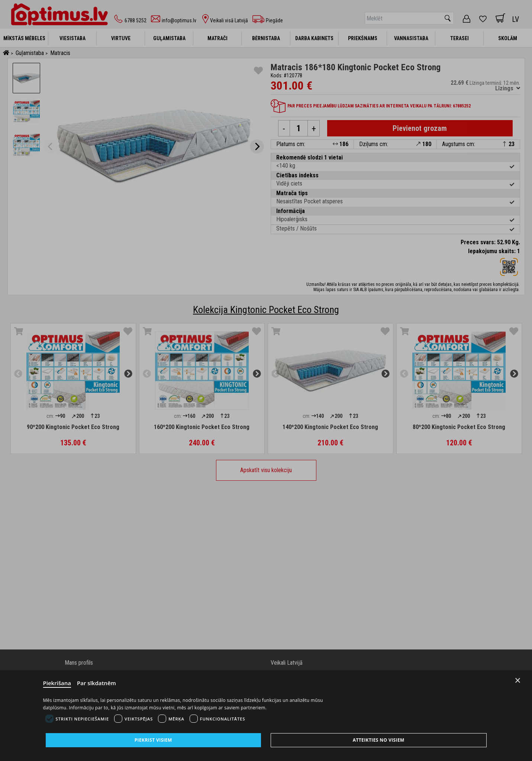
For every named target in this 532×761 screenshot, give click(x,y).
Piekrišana (57, 683)
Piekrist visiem (153, 740)
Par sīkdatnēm (96, 683)
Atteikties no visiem (379, 740)
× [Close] (518, 681)
